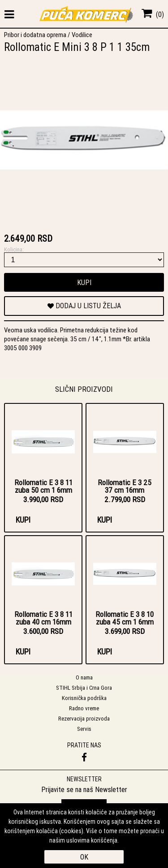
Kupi (84, 282)
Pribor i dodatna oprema (35, 35)
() (153, 14)
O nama (84, 677)
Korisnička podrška (84, 698)
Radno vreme (84, 708)
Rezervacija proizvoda (84, 719)
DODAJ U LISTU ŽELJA (84, 306)
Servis (84, 729)
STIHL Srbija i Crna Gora (84, 688)
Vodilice (82, 35)
